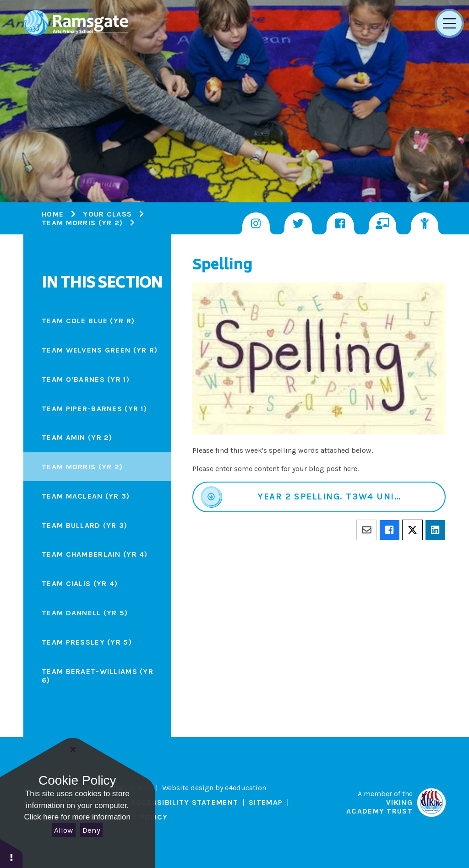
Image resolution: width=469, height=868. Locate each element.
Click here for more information (77, 817)
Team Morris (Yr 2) (82, 223)
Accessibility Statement (185, 802)
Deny (91, 830)
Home (53, 214)
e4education (245, 788)
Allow (63, 830)
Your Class (107, 214)
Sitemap (266, 802)
